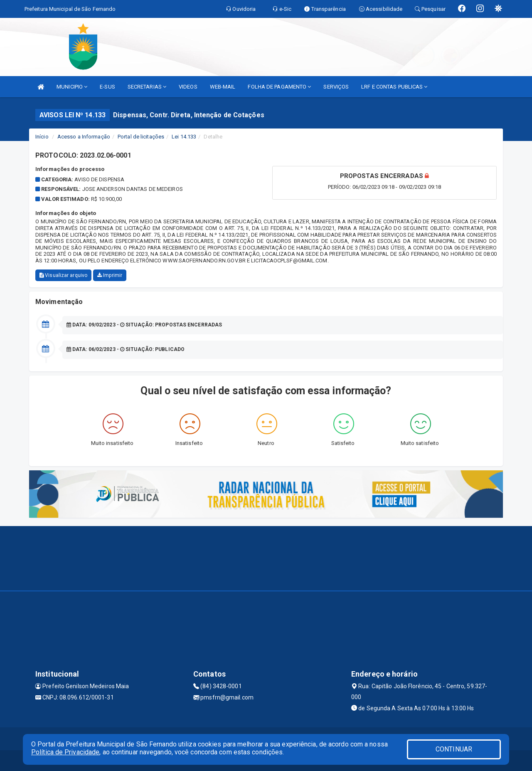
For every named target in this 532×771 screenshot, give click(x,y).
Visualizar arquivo (63, 275)
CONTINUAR (454, 749)
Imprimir (110, 275)
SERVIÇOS (336, 87)
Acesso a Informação (84, 137)
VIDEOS (188, 87)
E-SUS (107, 87)
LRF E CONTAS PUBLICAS (394, 87)
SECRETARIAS (147, 87)
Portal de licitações (141, 137)
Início (42, 137)
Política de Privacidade (65, 752)
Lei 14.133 (184, 137)
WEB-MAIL (223, 87)
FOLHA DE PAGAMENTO (279, 87)
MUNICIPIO (72, 87)
